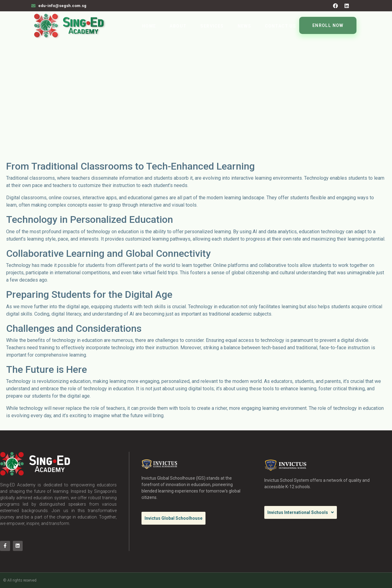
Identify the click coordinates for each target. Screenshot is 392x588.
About (178, 26)
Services (212, 26)
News (245, 26)
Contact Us (281, 26)
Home (149, 26)
